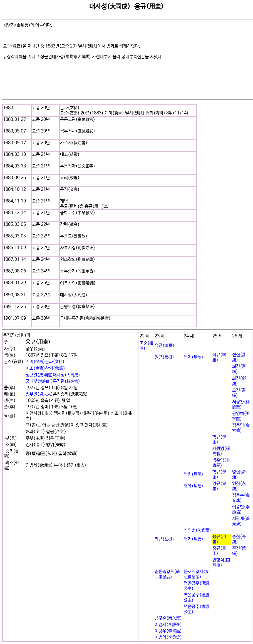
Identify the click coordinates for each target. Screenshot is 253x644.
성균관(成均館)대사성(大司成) (53, 375)
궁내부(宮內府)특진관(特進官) (53, 381)
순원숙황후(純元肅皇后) (167, 574)
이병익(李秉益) (168, 637)
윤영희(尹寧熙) (241, 416)
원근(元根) (164, 357)
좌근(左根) (164, 539)
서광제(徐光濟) (241, 521)
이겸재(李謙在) (168, 625)
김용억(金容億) (241, 428)
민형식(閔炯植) (221, 563)
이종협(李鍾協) (241, 510)
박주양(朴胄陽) (221, 463)
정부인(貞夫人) (39, 394)
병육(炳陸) (194, 486)
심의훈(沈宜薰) (197, 530)
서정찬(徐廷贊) (241, 405)
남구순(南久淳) (168, 618)
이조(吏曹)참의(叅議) (45, 368)
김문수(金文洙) (241, 498)
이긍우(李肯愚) (168, 631)
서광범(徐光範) (221, 451)
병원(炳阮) (194, 474)
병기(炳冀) (194, 539)
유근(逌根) (165, 346)
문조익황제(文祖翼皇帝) (196, 574)
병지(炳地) (194, 357)
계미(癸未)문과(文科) (45, 362)
